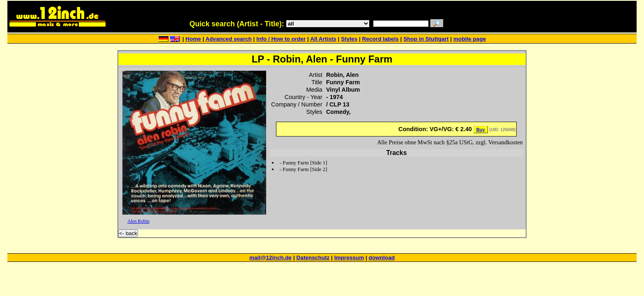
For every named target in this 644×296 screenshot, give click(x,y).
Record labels (381, 39)
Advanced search (229, 39)
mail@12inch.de (270, 258)
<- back (128, 233)
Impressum (349, 258)
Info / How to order (281, 39)
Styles (349, 39)
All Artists (323, 39)
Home (193, 39)
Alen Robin (138, 221)
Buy (481, 129)
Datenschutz (313, 258)
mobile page (470, 39)
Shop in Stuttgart (426, 39)
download (382, 258)
